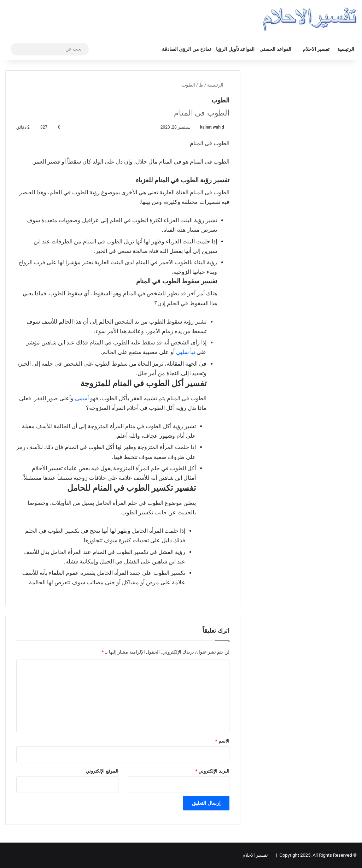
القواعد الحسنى (275, 49)
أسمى (82, 398)
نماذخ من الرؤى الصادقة (186, 49)
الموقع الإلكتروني (102, 771)
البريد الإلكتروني (212, 771)
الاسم (222, 741)
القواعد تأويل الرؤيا (235, 49)
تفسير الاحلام (316, 49)
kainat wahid (212, 127)
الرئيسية (346, 49)
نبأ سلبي (186, 352)
